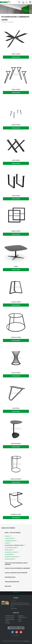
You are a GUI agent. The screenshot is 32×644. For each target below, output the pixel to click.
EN (16, 592)
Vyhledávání (19, 2)
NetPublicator (27, 641)
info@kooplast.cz (16, 635)
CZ (14, 592)
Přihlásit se (27, 2)
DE (18, 592)
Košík (24, 3)
